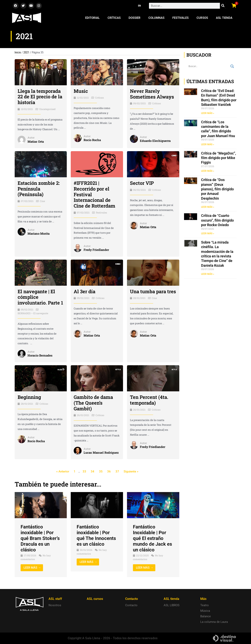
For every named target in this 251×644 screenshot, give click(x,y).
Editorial (92, 18)
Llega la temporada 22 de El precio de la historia (40, 97)
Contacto (131, 605)
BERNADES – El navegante (33, 313)
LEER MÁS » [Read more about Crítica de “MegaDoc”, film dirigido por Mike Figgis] (208, 171)
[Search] (223, 6)
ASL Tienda (224, 18)
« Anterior (63, 471)
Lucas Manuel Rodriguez (101, 452)
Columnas (156, 18)
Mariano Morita (39, 233)
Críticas (114, 18)
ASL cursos (95, 599)
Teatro (205, 605)
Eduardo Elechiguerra (155, 141)
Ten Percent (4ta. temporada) (149, 400)
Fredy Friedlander (96, 250)
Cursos (202, 18)
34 (93, 471)
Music (81, 91)
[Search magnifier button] (232, 66)
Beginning (29, 397)
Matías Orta (36, 141)
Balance (206, 616)
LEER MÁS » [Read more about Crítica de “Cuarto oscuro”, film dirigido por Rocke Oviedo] (208, 233)
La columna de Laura (214, 622)
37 (117, 471)
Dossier (135, 18)
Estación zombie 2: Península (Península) (39, 189)
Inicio (18, 52)
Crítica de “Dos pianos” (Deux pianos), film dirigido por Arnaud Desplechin (217, 189)
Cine (42, 201)
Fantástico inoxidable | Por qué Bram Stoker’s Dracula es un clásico (40, 538)
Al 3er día (84, 291)
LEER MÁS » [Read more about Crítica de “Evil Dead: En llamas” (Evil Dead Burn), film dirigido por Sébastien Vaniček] (208, 113)
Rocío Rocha (92, 140)
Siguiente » (131, 471)
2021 (26, 52)
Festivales (180, 18)
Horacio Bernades (40, 355)
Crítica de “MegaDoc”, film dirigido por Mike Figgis (219, 158)
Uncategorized (47, 109)
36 (109, 471)
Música (205, 611)
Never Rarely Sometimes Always (152, 94)
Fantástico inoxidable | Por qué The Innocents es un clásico (96, 535)
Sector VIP (142, 183)
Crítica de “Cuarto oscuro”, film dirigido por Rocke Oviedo (217, 220)
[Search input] (209, 66)
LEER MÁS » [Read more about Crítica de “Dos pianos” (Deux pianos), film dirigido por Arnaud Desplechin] (208, 207)
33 (84, 471)
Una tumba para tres (153, 291)
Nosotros (55, 605)
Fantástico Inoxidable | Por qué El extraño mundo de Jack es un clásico (152, 538)
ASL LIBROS (172, 605)
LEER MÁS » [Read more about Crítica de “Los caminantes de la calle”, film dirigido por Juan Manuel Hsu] (208, 144)
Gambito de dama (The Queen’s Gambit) (93, 403)
